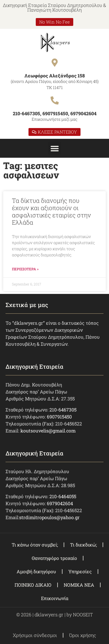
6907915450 (59, 417)
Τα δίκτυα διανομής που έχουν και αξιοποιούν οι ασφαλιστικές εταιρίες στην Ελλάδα (51, 212)
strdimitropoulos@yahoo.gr (49, 517)
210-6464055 (63, 496)
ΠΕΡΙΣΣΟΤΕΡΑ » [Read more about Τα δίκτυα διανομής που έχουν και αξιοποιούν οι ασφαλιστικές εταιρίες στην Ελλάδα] (25, 269)
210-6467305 (63, 410)
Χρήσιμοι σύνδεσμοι (35, 635)
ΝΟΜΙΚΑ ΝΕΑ (79, 585)
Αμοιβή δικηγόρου (36, 571)
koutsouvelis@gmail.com (48, 431)
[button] (54, 148)
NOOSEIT (83, 614)
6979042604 (60, 503)
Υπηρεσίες (80, 571)
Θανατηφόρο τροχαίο (54, 558)
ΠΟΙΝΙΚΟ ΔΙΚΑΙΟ (33, 585)
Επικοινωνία (55, 598)
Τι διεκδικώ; (83, 545)
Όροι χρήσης (83, 635)
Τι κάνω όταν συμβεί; (35, 545)
